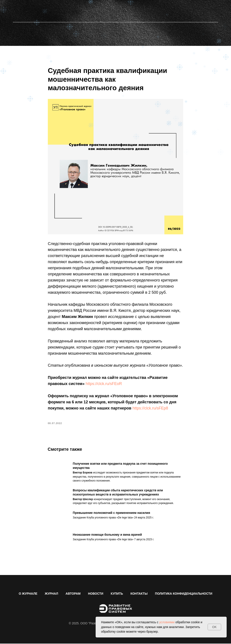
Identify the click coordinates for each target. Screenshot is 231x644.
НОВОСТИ (96, 594)
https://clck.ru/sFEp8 (150, 408)
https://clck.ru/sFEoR (104, 384)
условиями (167, 622)
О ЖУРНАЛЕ (28, 594)
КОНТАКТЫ (139, 594)
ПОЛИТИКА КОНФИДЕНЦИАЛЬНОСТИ (184, 594)
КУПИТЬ (117, 594)
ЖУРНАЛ (51, 594)
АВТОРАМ (73, 594)
